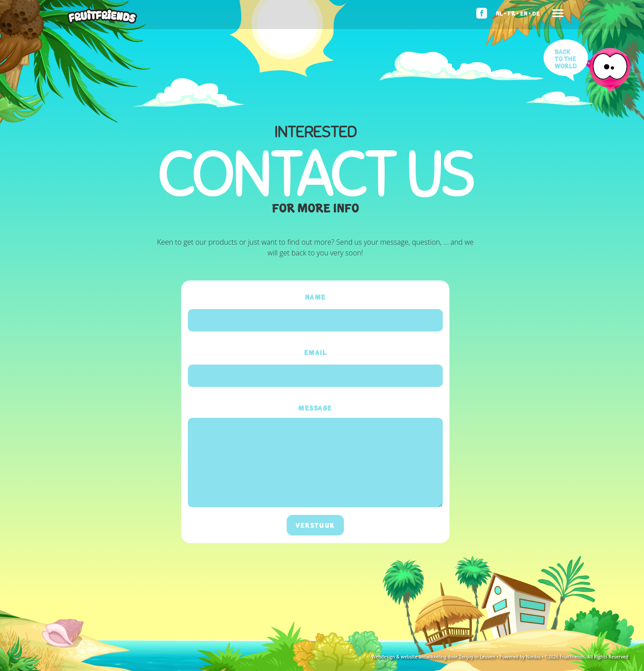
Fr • (513, 13)
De (536, 13)
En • (525, 13)
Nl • (501, 13)
